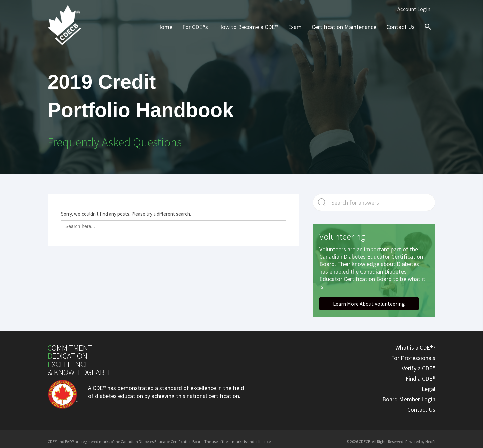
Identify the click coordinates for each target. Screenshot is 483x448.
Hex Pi (430, 441)
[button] (369, 304)
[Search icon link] (426, 33)
